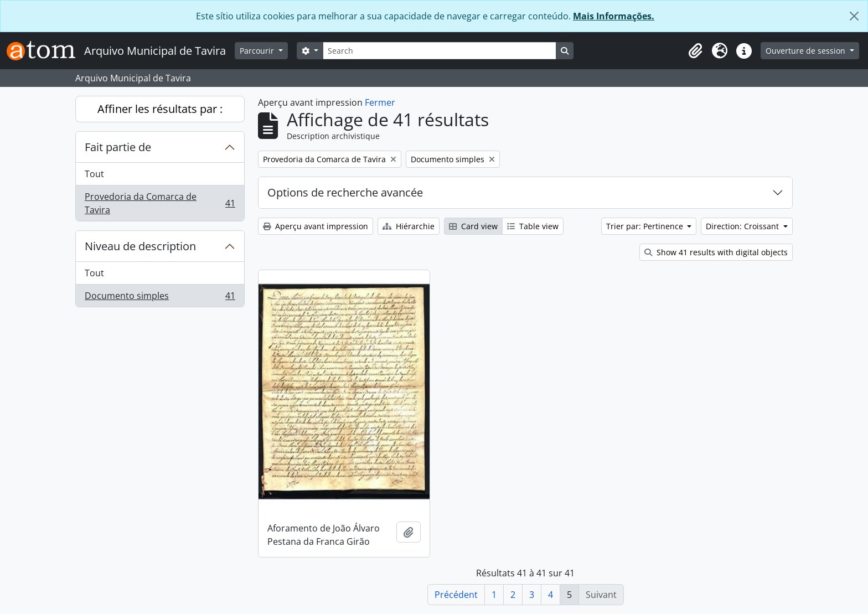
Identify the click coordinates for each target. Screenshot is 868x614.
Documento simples (160, 298)
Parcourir (258, 51)
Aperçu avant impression (316, 226)
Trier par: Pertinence (646, 226)
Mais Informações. (614, 16)
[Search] (440, 51)
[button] (695, 51)
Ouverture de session (807, 51)
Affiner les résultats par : (160, 109)
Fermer (380, 102)
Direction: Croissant (743, 226)
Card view (473, 226)
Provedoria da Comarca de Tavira (160, 203)
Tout (94, 174)
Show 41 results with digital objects (716, 252)
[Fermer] (854, 16)
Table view (533, 226)
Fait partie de (118, 147)
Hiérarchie (409, 226)
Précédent (456, 595)
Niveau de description (140, 246)
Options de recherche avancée (345, 192)
